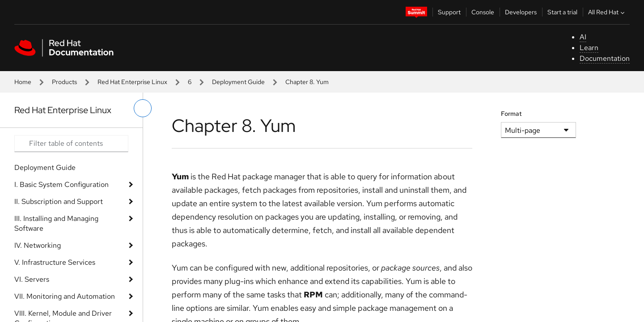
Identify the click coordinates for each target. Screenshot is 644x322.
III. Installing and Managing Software (56, 223)
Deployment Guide (238, 82)
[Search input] (71, 144)
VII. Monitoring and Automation (65, 296)
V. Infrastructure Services (55, 262)
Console (483, 12)
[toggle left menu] (143, 108)
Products (64, 82)
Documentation (605, 58)
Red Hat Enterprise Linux (132, 82)
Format (511, 114)
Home (23, 82)
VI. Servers (32, 279)
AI (583, 37)
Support (449, 12)
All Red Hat (607, 12)
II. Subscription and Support (59, 201)
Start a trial (562, 12)
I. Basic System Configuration (61, 184)
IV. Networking (38, 245)
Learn (589, 48)
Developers (521, 12)
